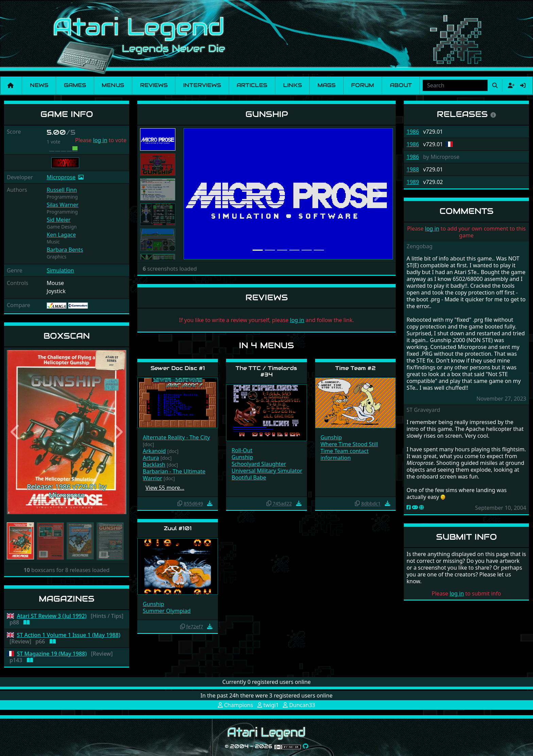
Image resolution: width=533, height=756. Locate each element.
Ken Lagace (61, 235)
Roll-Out (242, 450)
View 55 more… (165, 488)
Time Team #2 (355, 368)
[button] (16, 432)
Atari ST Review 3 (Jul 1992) (52, 616)
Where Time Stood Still (349, 444)
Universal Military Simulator (267, 471)
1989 (413, 182)
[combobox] (455, 85)
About (401, 85)
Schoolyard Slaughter (259, 464)
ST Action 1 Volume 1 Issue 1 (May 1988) (69, 635)
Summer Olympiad (167, 611)
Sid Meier (58, 220)
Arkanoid (154, 451)
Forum (363, 85)
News (39, 85)
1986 (413, 132)
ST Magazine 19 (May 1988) (52, 654)
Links (293, 85)
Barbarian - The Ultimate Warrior (174, 475)
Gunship (242, 457)
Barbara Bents (65, 250)
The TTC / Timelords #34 (266, 371)
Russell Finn (62, 190)
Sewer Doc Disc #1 (178, 368)
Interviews (202, 85)
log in (100, 140)
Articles (252, 85)
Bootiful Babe (249, 477)
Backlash (154, 465)
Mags (326, 85)
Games (75, 85)
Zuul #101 (178, 528)
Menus (113, 85)
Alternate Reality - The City (176, 437)
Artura (151, 458)
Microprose (61, 177)
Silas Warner (63, 205)
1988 (413, 169)
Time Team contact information (345, 454)
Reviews (154, 85)
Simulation (60, 270)
